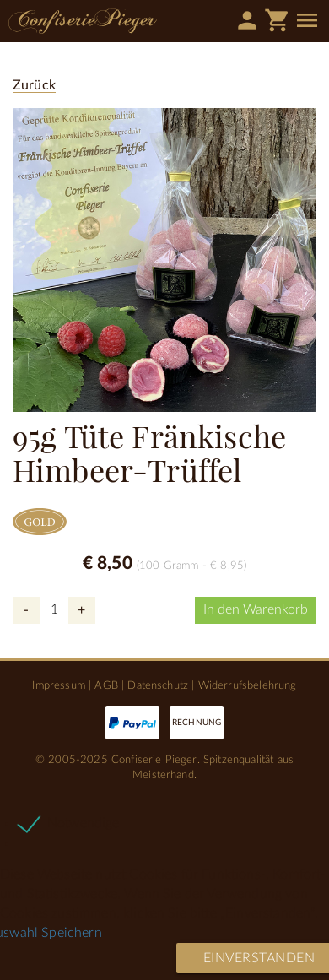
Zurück (34, 85)
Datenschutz (158, 685)
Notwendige (84, 823)
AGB (106, 685)
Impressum (58, 685)
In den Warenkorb (256, 609)
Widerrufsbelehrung (248, 685)
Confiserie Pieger (83, 21)
